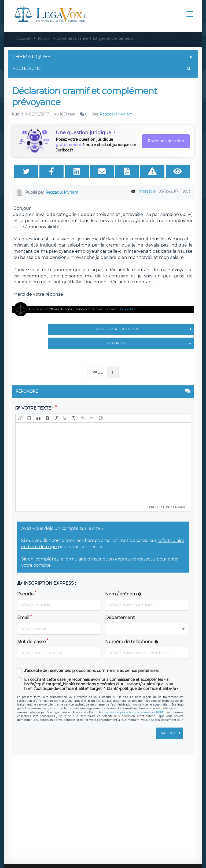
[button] (20, 418)
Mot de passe (32, 642)
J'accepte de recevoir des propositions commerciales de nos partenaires (92, 671)
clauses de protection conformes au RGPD (134, 712)
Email (23, 618)
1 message (146, 191)
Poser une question (166, 141)
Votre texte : (35, 408)
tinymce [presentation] (179, 507)
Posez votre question (145, 329)
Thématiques (103, 57)
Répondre (151, 343)
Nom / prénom (123, 594)
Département (120, 618)
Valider (172, 733)
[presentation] (20, 418)
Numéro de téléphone (132, 642)
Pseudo (25, 594)
